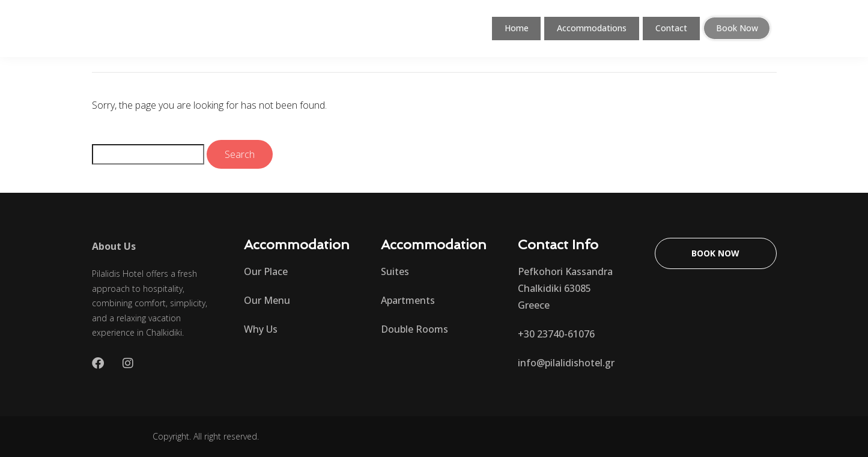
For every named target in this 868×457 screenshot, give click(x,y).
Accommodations (587, 28)
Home (507, 28)
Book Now (738, 28)
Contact (672, 28)
